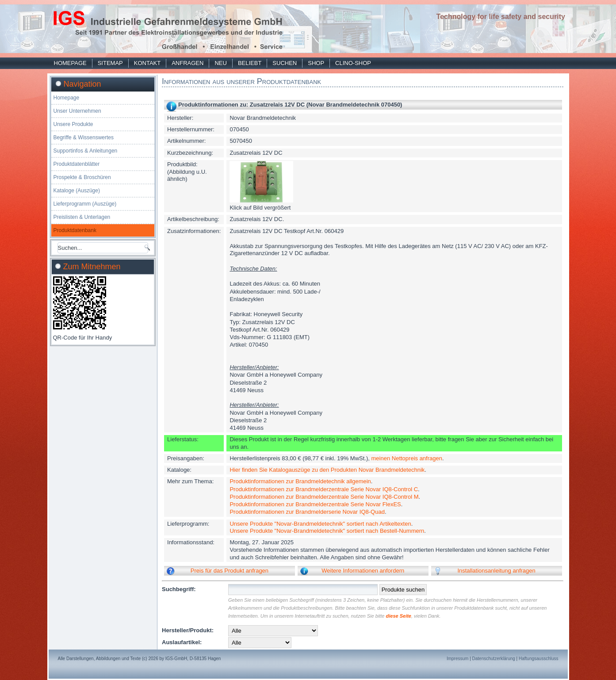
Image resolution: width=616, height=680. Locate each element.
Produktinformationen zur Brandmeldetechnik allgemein (300, 481)
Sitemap (110, 63)
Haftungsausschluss (539, 659)
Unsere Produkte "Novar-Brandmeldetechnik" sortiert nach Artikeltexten (320, 524)
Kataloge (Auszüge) (77, 191)
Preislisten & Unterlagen (82, 217)
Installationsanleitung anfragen (496, 571)
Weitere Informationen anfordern (363, 571)
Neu (220, 63)
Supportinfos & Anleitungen (86, 151)
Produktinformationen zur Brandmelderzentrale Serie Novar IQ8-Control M (324, 497)
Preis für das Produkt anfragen (230, 571)
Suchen (285, 63)
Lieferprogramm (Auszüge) (85, 204)
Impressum (457, 659)
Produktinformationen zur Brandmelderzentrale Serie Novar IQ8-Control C (324, 489)
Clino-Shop (353, 63)
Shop (316, 63)
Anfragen (187, 63)
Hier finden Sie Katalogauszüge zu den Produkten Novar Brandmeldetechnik (327, 470)
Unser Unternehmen (77, 111)
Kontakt (147, 63)
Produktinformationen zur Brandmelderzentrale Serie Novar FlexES (315, 504)
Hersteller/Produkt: (188, 630)
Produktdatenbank (75, 230)
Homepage (70, 63)
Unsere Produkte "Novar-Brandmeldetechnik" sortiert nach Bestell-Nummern (327, 531)
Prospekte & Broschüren (82, 177)
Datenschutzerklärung (494, 659)
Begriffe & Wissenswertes (84, 138)
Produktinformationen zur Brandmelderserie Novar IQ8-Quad (307, 512)
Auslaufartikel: (182, 642)
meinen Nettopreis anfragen (407, 458)
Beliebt (250, 63)
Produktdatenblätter (77, 164)
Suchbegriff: (179, 589)
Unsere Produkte (73, 124)
